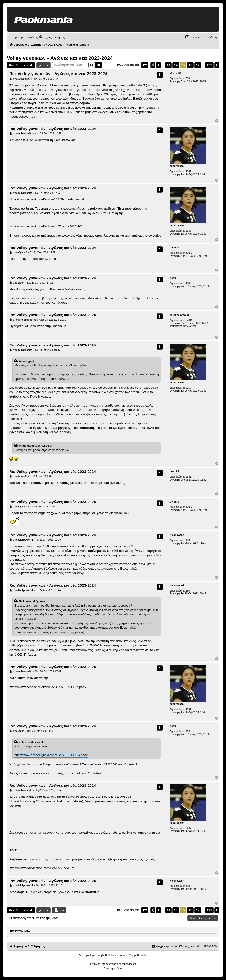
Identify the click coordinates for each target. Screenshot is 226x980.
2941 (188, 477)
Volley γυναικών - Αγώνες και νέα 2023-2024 (60, 58)
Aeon (173, 278)
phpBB (105, 955)
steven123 (176, 73)
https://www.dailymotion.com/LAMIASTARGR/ (41, 868)
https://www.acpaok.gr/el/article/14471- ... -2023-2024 (47, 226)
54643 (189, 320)
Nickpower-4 (177, 535)
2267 (188, 171)
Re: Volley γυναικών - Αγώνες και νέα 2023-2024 (58, 74)
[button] (145, 65)
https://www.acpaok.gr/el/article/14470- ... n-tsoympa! (47, 199)
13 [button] (168, 65)
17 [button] (198, 65)
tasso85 (174, 471)
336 (188, 79)
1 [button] (158, 65)
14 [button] (176, 65)
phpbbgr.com (129, 964)
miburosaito (177, 166)
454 (188, 283)
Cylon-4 (174, 248)
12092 (189, 253)
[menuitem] (52, 37)
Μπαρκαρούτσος (180, 315)
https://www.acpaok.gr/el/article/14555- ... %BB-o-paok (48, 687)
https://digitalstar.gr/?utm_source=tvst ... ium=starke (46, 801)
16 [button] (190, 65)
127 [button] (209, 65)
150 (188, 540)
